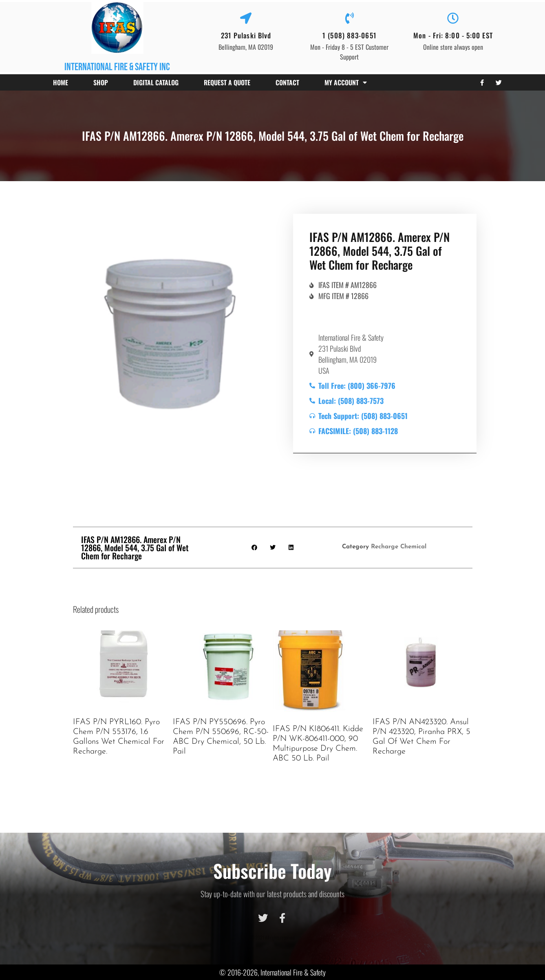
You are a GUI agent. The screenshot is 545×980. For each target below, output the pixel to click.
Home (61, 82)
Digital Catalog (156, 82)
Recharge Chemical (399, 547)
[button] (254, 547)
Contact (287, 82)
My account (346, 82)
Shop (101, 82)
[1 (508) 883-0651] (349, 18)
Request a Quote (227, 82)
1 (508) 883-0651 (350, 35)
